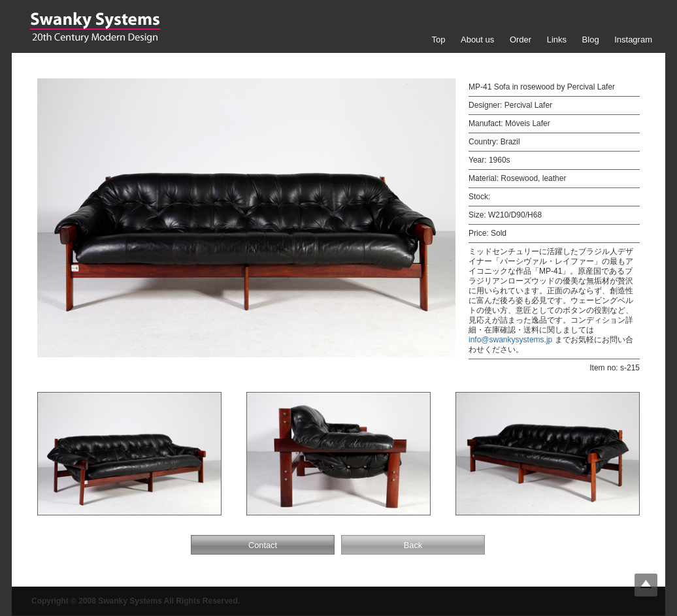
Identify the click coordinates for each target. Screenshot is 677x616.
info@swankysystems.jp (510, 340)
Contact (263, 545)
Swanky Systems (95, 27)
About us (477, 40)
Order (520, 40)
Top (438, 40)
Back (413, 545)
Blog (591, 40)
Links (557, 40)
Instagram (633, 40)
